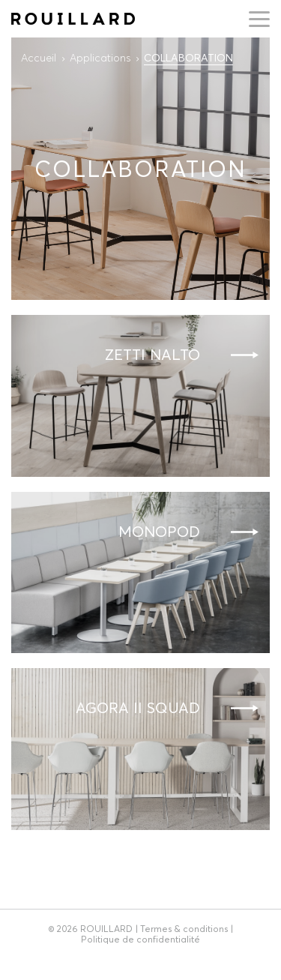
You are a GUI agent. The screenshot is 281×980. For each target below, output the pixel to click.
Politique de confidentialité (140, 939)
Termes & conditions (184, 929)
